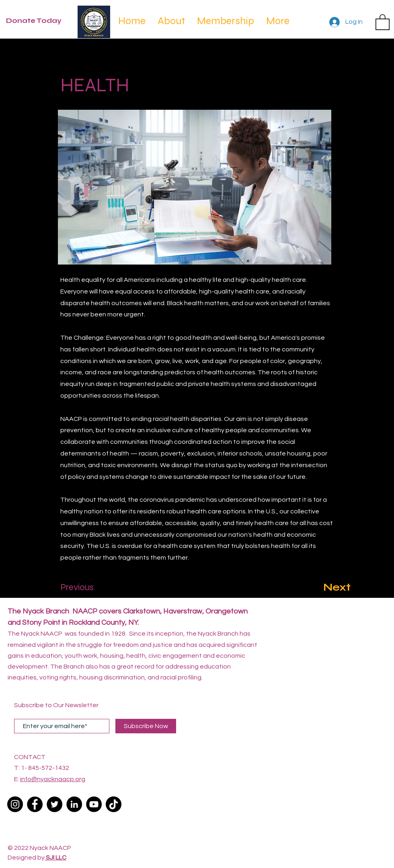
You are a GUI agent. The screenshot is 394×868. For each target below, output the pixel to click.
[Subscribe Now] (146, 726)
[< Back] (87, 59)
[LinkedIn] (74, 804)
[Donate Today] (38, 21)
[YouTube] (94, 804)
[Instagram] (15, 804)
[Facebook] (35, 804)
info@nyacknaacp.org (53, 779)
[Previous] (87, 587)
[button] (383, 22)
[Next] (330, 587)
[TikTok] (114, 804)
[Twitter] (54, 804)
